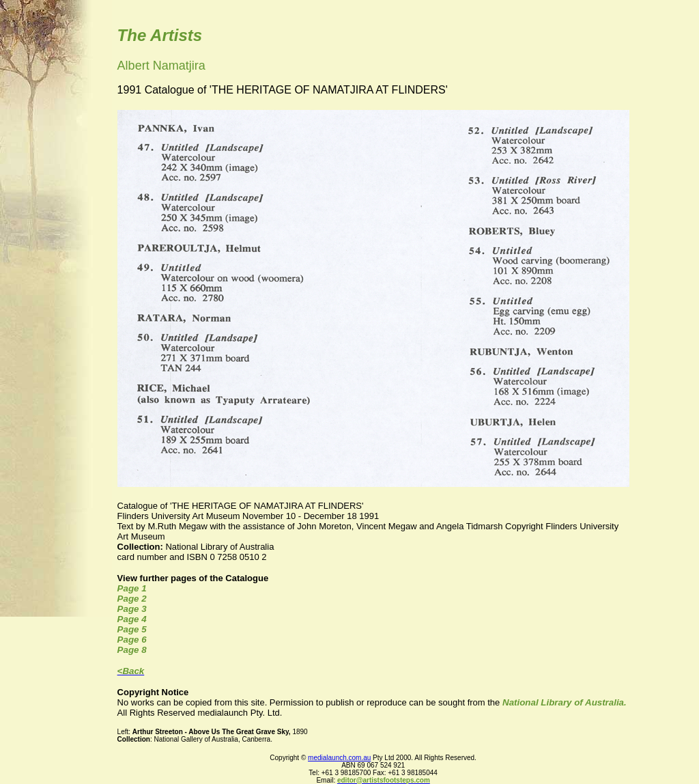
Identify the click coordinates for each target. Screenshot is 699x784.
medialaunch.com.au (339, 758)
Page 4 (132, 619)
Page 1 (132, 588)
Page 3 (132, 609)
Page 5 (132, 629)
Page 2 (132, 599)
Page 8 (132, 650)
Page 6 (132, 640)
